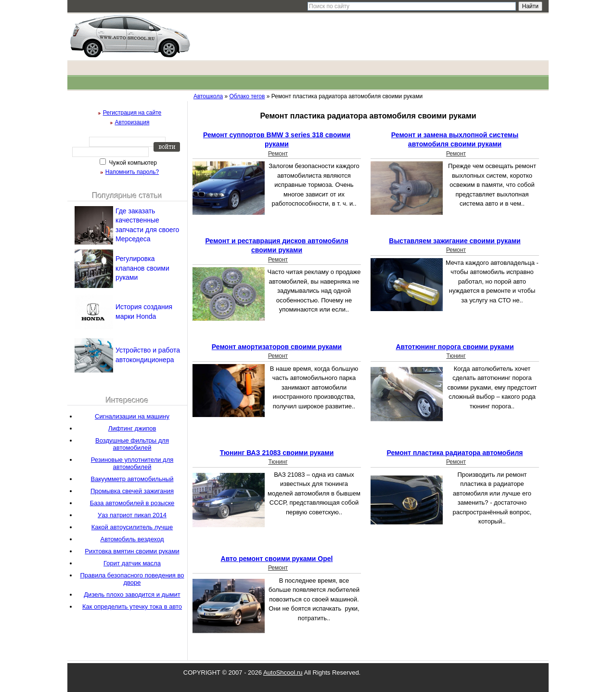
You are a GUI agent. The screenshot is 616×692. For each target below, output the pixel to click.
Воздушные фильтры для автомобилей (132, 444)
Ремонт (278, 154)
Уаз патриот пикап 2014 (132, 515)
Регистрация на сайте (132, 113)
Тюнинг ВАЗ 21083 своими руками (277, 453)
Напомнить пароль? (132, 172)
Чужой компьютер (132, 163)
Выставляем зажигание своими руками (455, 241)
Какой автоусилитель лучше (132, 527)
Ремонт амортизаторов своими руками (277, 347)
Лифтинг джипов (132, 428)
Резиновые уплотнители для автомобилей (132, 463)
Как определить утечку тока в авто (132, 607)
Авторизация (132, 122)
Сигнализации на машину (132, 416)
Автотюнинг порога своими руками (455, 347)
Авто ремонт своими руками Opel (277, 559)
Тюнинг (456, 356)
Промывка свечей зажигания (132, 491)
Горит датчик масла (132, 563)
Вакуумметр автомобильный (132, 479)
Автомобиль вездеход (132, 539)
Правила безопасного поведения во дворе (132, 579)
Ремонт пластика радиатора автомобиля (455, 453)
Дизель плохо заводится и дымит (132, 594)
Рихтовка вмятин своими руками (132, 551)
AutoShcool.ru (283, 672)
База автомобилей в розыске (132, 503)
